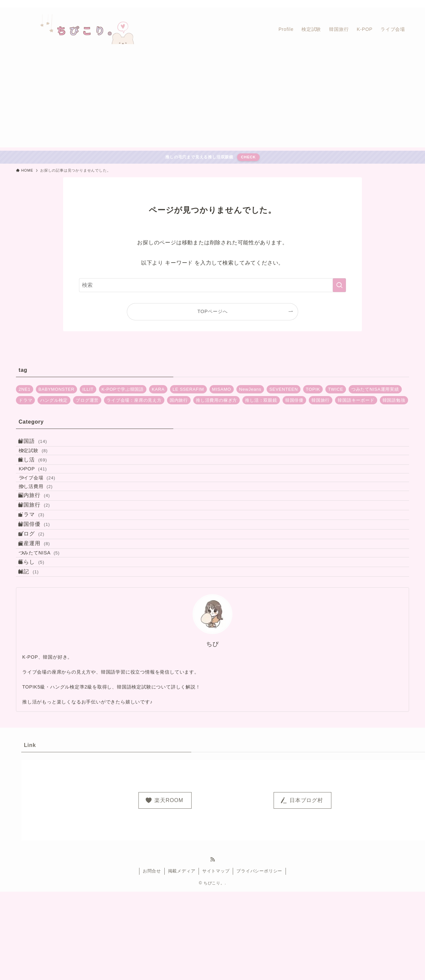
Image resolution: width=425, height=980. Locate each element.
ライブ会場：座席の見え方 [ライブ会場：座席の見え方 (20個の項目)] (134, 400)
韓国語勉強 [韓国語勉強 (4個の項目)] (394, 400)
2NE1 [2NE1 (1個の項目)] (25, 389)
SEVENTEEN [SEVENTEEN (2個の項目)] (284, 389)
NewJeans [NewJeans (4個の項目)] (250, 389)
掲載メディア (182, 959)
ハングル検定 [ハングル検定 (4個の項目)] (54, 400)
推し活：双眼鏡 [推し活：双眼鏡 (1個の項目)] (261, 400)
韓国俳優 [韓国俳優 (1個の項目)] (294, 400)
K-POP (42, 489)
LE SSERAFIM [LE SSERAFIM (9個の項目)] (188, 389)
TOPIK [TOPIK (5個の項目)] (313, 389)
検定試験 (42, 459)
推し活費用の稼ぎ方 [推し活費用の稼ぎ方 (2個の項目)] (216, 400)
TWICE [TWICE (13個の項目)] (336, 389)
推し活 (40, 474)
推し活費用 (45, 518)
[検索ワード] (212, 285)
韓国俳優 (41, 580)
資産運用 (41, 611)
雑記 (36, 657)
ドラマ (38, 564)
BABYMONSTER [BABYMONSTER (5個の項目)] (56, 389)
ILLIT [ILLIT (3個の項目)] (88, 389)
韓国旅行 (41, 548)
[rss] (396, 4)
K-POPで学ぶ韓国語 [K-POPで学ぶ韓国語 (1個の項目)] (123, 389)
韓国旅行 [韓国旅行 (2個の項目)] (321, 400)
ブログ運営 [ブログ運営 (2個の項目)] (87, 400)
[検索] (405, 4)
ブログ (38, 595)
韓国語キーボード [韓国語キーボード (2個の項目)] (356, 400)
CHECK (249, 157)
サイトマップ (216, 959)
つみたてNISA (48, 626)
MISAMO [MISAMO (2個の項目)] (222, 389)
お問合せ (152, 959)
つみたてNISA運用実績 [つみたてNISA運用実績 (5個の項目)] (375, 389)
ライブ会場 (46, 504)
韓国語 (40, 444)
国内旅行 (41, 532)
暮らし (38, 641)
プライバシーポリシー (259, 959)
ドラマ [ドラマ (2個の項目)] (25, 400)
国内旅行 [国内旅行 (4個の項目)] (179, 400)
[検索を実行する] (339, 285)
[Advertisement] (212, 101)
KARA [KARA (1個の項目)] (158, 389)
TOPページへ (213, 311)
